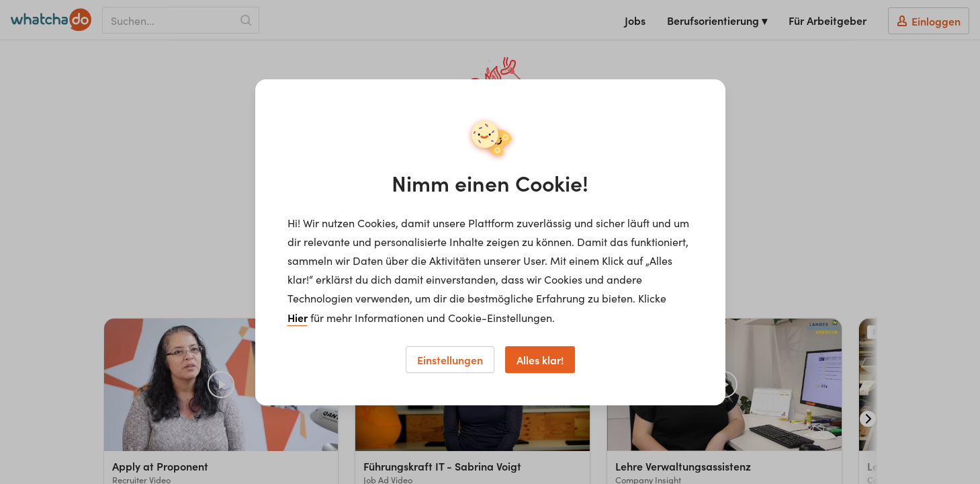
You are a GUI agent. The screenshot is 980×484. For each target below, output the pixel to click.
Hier (298, 317)
